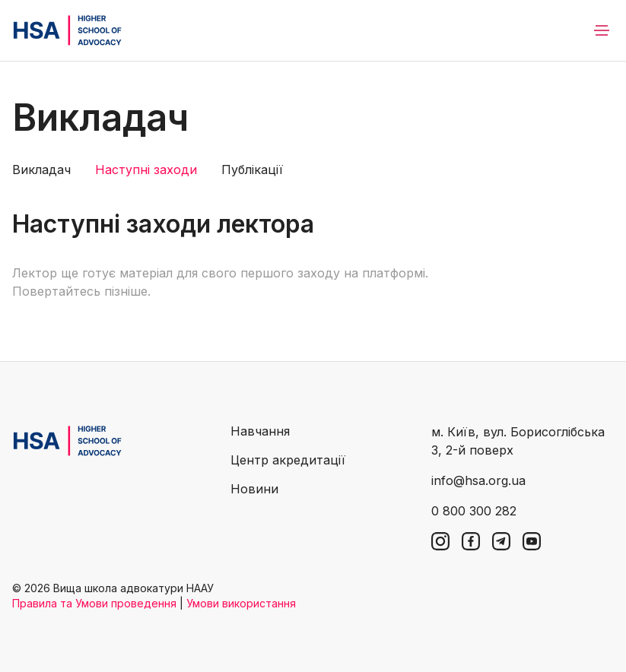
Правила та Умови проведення (94, 603)
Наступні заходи (146, 170)
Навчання (260, 431)
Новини (254, 489)
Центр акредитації (288, 460)
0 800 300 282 (474, 511)
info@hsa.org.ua (478, 480)
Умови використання (241, 603)
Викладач (41, 170)
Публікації (252, 170)
